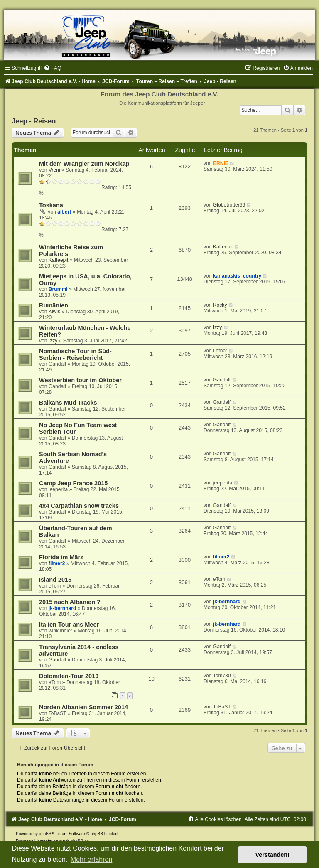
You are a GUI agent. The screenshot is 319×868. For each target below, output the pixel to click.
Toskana (51, 205)
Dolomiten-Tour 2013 (69, 676)
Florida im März (61, 557)
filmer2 (57, 563)
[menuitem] (52, 68)
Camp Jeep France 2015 (73, 483)
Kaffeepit (59, 260)
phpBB (45, 834)
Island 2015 (55, 580)
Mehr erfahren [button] (92, 859)
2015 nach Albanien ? (70, 602)
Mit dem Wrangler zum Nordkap (84, 164)
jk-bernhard (63, 608)
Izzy (53, 341)
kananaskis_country (237, 276)
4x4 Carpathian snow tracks (79, 506)
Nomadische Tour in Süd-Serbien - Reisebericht (75, 354)
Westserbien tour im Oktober (80, 380)
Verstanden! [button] (272, 855)
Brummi (58, 289)
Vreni (54, 170)
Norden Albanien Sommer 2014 (83, 707)
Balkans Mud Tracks (68, 403)
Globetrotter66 (229, 205)
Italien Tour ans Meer (69, 625)
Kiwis (54, 312)
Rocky (220, 305)
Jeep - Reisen (34, 121)
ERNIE (221, 163)
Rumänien (54, 305)
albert (64, 212)
